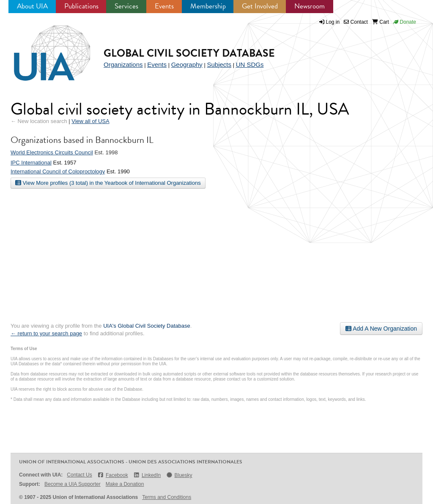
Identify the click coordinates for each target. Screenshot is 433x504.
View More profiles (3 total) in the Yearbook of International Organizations (108, 183)
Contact (356, 22)
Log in (333, 22)
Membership (208, 6)
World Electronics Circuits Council (52, 152)
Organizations (123, 64)
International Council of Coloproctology (58, 171)
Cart (381, 22)
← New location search (39, 121)
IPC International (31, 163)
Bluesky (179, 475)
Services (126, 6)
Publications (81, 6)
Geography (187, 64)
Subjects (219, 64)
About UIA (32, 6)
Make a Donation (125, 484)
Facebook (113, 475)
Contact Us (79, 475)
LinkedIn (147, 475)
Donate (405, 22)
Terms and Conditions (167, 497)
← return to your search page (46, 333)
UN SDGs (250, 64)
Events (164, 6)
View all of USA (90, 121)
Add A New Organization (381, 329)
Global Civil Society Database (189, 53)
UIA (42, 48)
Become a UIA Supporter (73, 484)
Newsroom (310, 6)
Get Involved (260, 6)
